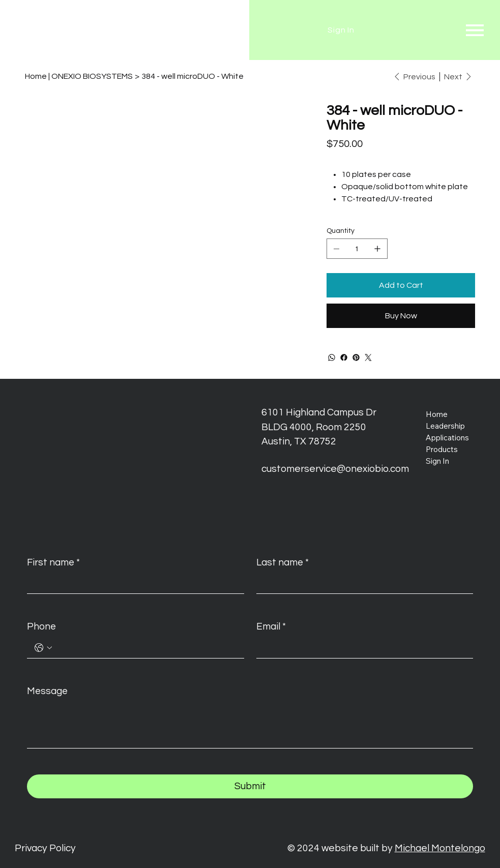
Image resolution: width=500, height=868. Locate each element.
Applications (447, 438)
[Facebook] (344, 357)
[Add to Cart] (401, 285)
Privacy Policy (45, 848)
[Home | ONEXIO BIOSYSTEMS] (79, 76)
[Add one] (377, 249)
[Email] (362, 648)
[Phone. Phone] (145, 648)
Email (271, 627)
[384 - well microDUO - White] (193, 76)
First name (53, 563)
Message (47, 691)
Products (442, 449)
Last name (283, 563)
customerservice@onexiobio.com (335, 469)
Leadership (445, 426)
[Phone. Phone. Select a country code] (43, 648)
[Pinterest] (356, 357)
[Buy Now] (401, 316)
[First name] (132, 583)
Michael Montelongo (440, 848)
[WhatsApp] (332, 357)
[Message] (250, 725)
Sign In (437, 461)
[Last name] (362, 583)
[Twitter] (368, 357)
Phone (41, 626)
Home (437, 414)
